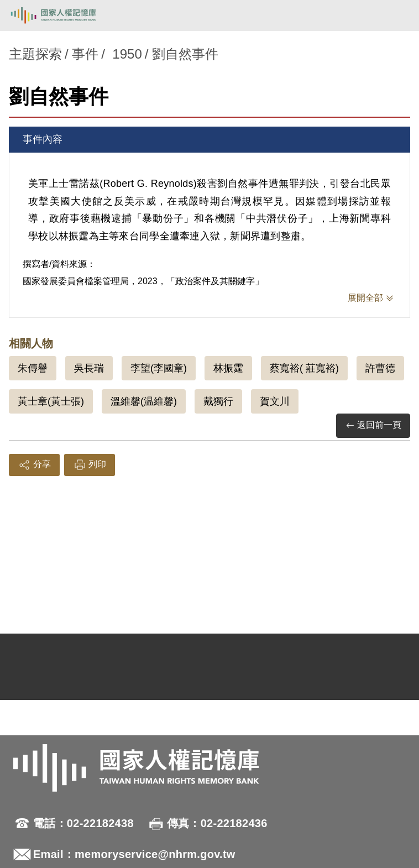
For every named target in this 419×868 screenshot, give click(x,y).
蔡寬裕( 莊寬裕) (304, 368)
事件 (85, 54)
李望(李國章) (159, 368)
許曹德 (380, 368)
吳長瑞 (89, 368)
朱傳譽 (33, 368)
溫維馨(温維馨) (144, 401)
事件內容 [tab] (43, 139)
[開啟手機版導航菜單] (398, 15)
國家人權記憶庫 (65, 15)
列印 (90, 465)
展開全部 (365, 298)
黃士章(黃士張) (51, 401)
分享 (34, 465)
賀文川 (275, 401)
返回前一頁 (373, 425)
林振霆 (228, 368)
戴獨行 (218, 401)
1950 (127, 54)
